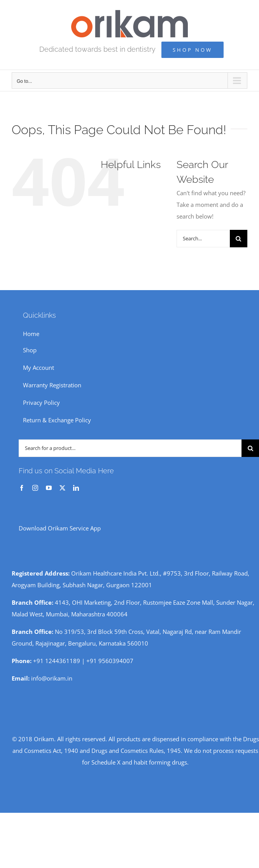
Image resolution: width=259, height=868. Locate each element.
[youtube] (49, 488)
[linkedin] (76, 488)
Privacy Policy (41, 402)
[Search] (239, 239)
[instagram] (35, 488)
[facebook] (22, 488)
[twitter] (62, 488)
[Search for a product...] (130, 448)
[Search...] (203, 239)
